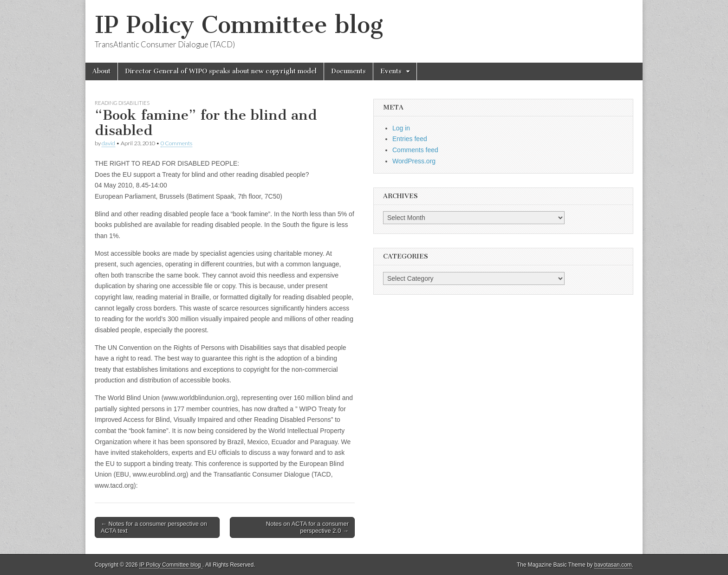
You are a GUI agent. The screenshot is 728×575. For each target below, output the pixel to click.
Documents (348, 71)
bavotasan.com (613, 565)
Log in (401, 128)
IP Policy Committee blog (239, 25)
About (101, 71)
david (108, 143)
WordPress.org (414, 161)
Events (391, 71)
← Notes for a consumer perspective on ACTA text (154, 527)
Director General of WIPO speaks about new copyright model (221, 71)
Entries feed (410, 139)
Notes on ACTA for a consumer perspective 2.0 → (307, 527)
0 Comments (176, 143)
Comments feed (415, 150)
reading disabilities (122, 103)
